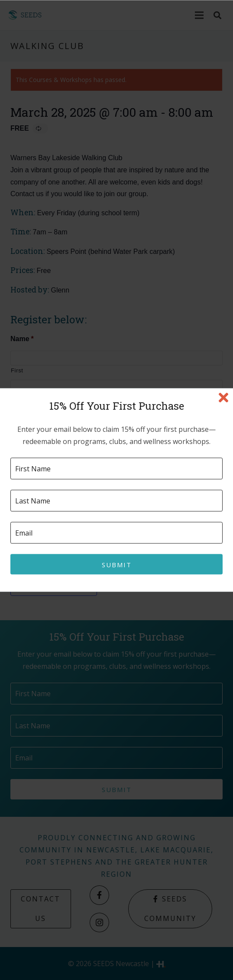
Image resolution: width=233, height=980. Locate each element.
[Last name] (116, 501)
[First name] (116, 469)
